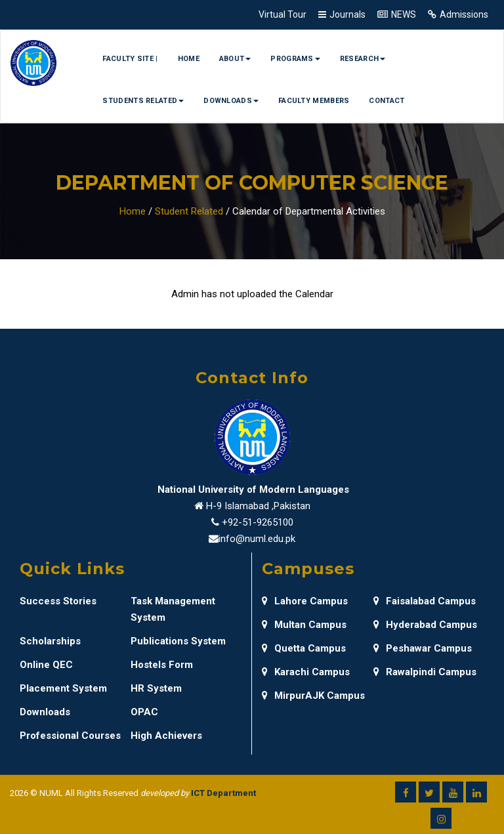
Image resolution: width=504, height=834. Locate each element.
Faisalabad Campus (425, 601)
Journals (347, 14)
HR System (156, 688)
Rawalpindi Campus (425, 672)
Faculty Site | (130, 59)
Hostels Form (162, 665)
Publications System (178, 641)
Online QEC (46, 665)
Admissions (464, 14)
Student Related (189, 211)
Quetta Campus (304, 648)
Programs (295, 59)
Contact (387, 101)
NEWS (404, 14)
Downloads (231, 101)
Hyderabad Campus (425, 625)
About (235, 59)
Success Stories (58, 601)
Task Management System (173, 609)
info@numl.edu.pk (257, 539)
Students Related (143, 101)
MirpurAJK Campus (313, 696)
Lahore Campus (305, 601)
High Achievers (166, 736)
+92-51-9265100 (258, 522)
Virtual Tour (283, 14)
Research (363, 59)
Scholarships (50, 641)
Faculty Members (314, 101)
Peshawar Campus (423, 648)
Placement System (63, 688)
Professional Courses (70, 736)
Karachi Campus (306, 672)
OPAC (144, 712)
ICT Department (223, 793)
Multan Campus (304, 625)
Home (189, 59)
